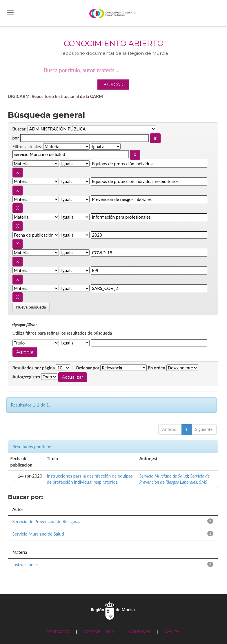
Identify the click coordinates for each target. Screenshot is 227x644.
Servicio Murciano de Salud (164, 476)
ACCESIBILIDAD (99, 631)
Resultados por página (34, 368)
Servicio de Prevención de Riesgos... (46, 521)
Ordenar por (88, 368)
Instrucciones (25, 565)
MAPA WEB (139, 631)
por (16, 138)
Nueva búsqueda (31, 307)
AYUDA (172, 631)
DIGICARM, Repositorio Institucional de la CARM (56, 96)
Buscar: (20, 129)
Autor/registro (26, 377)
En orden (157, 368)
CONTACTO (58, 631)
